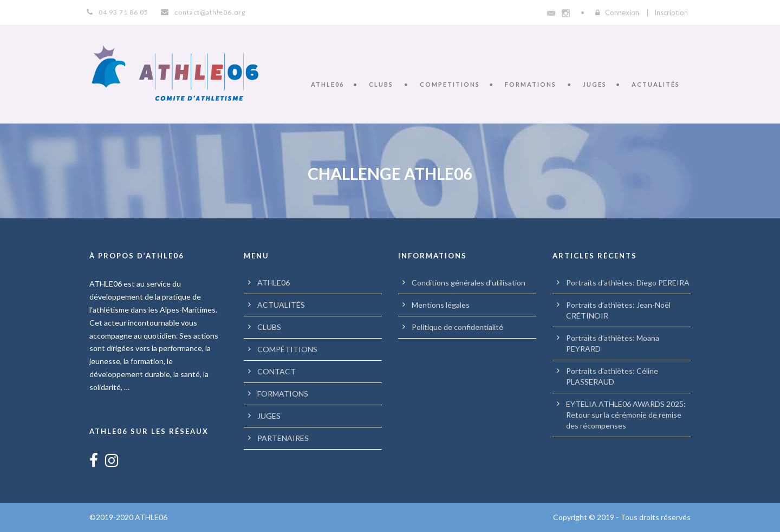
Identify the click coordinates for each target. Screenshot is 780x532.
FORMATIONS (531, 84)
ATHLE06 (327, 84)
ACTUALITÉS (656, 84)
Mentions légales (441, 305)
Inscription (671, 12)
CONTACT (277, 371)
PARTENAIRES (283, 438)
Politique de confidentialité (457, 327)
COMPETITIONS (450, 84)
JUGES (595, 84)
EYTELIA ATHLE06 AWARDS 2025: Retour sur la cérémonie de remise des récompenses (626, 415)
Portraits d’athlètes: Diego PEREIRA (628, 283)
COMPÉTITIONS (287, 349)
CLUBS (381, 84)
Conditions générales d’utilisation (469, 283)
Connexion (622, 12)
